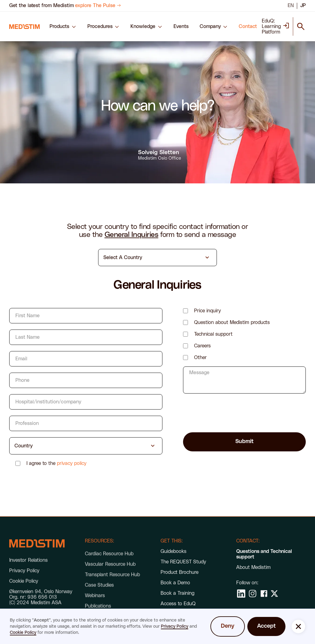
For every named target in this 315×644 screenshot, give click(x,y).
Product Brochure (179, 572)
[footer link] (37, 549)
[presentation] (230, 412)
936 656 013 (42, 602)
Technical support (213, 334)
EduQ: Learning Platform (271, 26)
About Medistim (253, 567)
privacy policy (72, 463)
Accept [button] (266, 626)
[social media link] (241, 594)
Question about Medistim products (232, 322)
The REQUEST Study (183, 562)
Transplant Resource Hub (112, 584)
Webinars (95, 605)
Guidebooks (173, 551)
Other (200, 358)
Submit (244, 442)
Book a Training (177, 593)
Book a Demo (175, 583)
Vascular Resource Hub (110, 573)
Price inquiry (207, 311)
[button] (63, 26)
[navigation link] (24, 26)
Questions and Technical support (264, 554)
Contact (248, 26)
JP (303, 6)
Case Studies (99, 594)
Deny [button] (228, 626)
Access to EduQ (178, 604)
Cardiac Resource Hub (109, 563)
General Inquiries (132, 235)
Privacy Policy (175, 626)
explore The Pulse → (98, 6)
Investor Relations (28, 566)
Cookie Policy (23, 633)
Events (181, 26)
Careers (202, 346)
